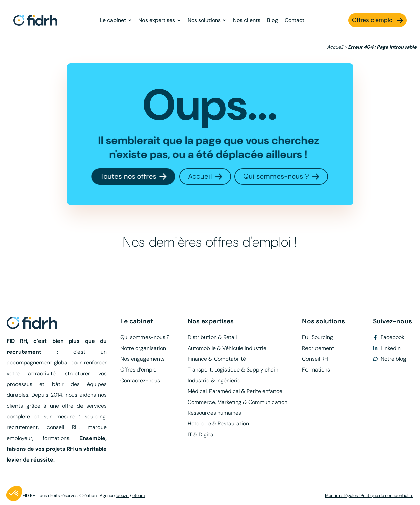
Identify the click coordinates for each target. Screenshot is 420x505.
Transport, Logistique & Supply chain (233, 370)
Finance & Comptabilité (217, 359)
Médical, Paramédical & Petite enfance (235, 391)
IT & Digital (201, 434)
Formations (316, 370)
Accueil (335, 47)
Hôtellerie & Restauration (218, 424)
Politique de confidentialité (387, 495)
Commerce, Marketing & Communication (237, 402)
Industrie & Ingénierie (214, 380)
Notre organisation (143, 348)
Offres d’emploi (139, 370)
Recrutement (318, 348)
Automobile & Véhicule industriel (228, 348)
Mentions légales (341, 495)
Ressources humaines (214, 413)
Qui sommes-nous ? (145, 337)
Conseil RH (315, 359)
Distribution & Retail (212, 337)
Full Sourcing (318, 337)
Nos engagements (142, 359)
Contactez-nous (140, 380)
